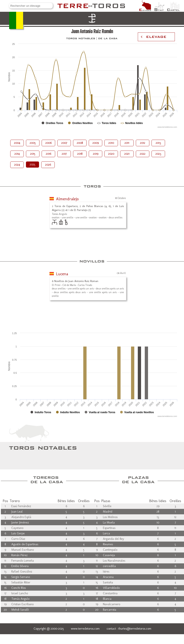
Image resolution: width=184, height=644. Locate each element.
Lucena (62, 274)
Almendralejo (67, 199)
